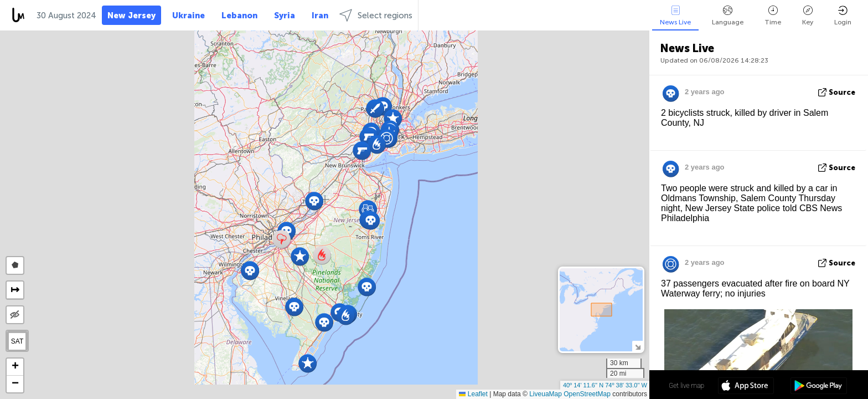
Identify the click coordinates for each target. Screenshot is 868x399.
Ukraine (188, 16)
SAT (17, 341)
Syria (285, 16)
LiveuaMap (546, 394)
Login (843, 16)
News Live (675, 16)
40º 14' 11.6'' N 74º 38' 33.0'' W (605, 385)
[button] (314, 201)
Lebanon (239, 16)
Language (728, 16)
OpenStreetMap (587, 394)
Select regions (376, 15)
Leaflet (473, 394)
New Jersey (131, 16)
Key (808, 16)
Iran (320, 16)
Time (773, 16)
